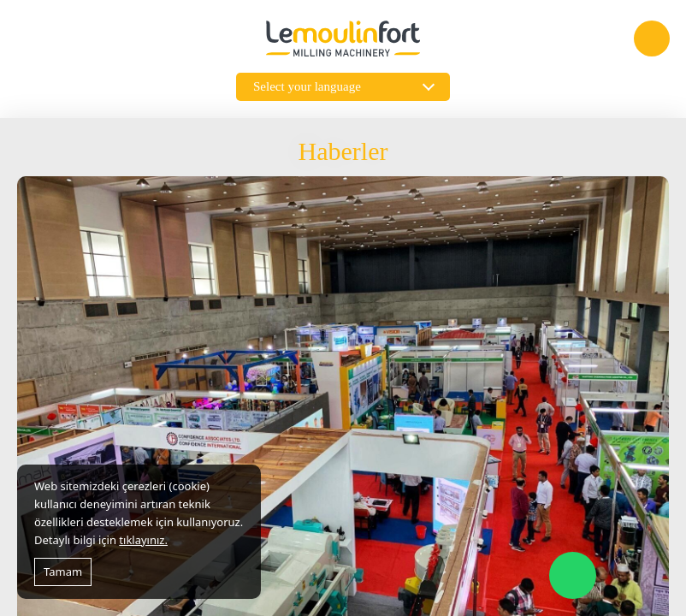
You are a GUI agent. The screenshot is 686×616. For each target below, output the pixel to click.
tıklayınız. (143, 540)
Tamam (63, 572)
